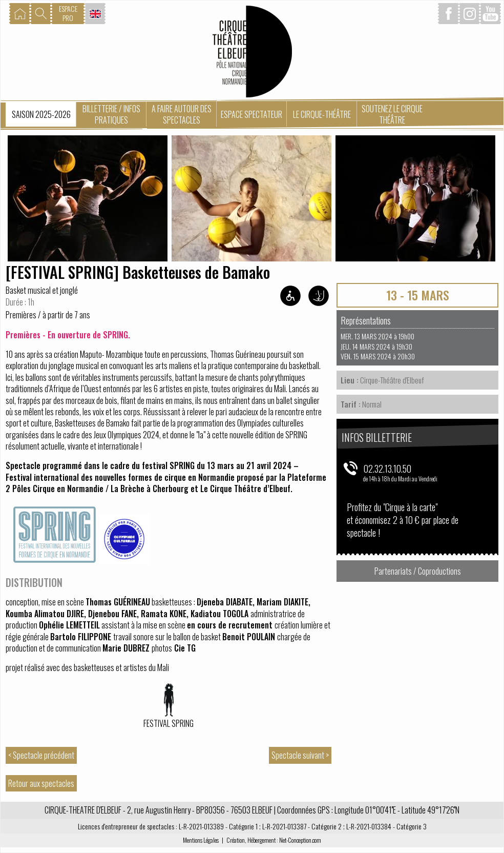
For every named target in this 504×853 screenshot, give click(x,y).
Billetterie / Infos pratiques (111, 114)
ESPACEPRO (68, 13)
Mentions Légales (201, 840)
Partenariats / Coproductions (418, 571)
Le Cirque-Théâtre (322, 114)
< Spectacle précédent (41, 755)
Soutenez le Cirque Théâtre (392, 114)
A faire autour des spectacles (182, 114)
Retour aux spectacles (41, 783)
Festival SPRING (169, 723)
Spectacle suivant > (300, 755)
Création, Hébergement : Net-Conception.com (274, 840)
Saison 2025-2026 (41, 114)
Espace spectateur (251, 114)
